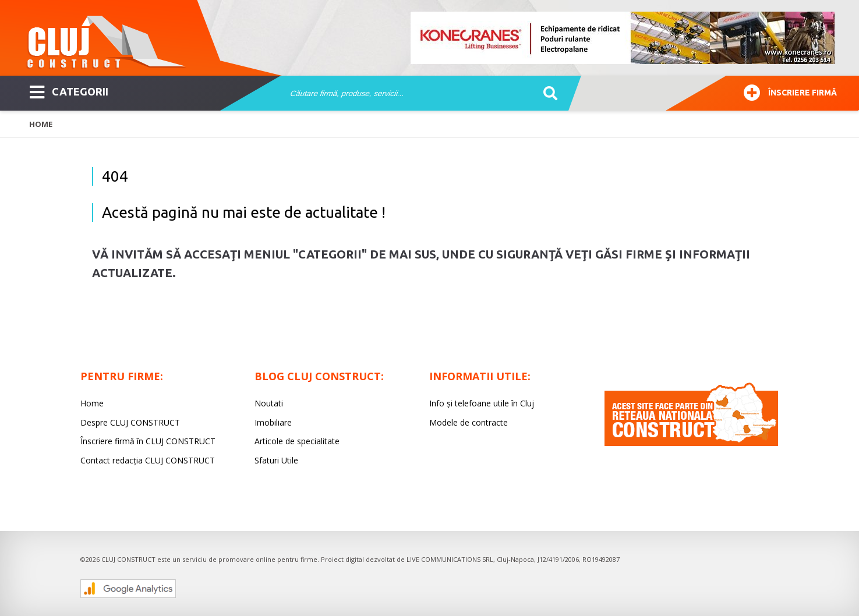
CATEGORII (69, 91)
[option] (623, 38)
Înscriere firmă (790, 91)
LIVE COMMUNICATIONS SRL (450, 559)
